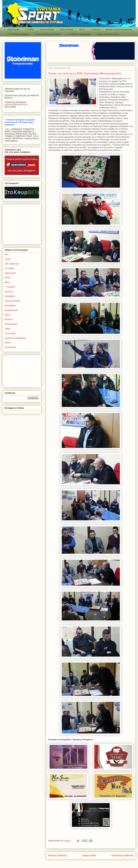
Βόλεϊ (7, 282)
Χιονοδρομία (10, 347)
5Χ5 (6, 254)
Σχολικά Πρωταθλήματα (15, 338)
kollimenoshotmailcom (16, 104)
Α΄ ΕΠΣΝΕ (30, 30)
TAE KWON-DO (12, 264)
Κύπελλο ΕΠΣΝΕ (47, 30)
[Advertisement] (23, 224)
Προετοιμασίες (11, 324)
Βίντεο (7, 278)
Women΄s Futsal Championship (119, 30)
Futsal (7, 259)
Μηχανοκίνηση (11, 310)
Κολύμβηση (10, 296)
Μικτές (82, 30)
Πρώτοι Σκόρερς (67, 30)
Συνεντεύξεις (10, 333)
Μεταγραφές (10, 306)
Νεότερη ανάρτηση (58, 855)
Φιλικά (7, 343)
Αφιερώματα (10, 273)
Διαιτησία (9, 292)
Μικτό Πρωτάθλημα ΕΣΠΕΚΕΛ (48, 34)
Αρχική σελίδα (13, 30)
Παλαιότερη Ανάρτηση (122, 855)
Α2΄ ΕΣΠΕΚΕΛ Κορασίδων (19, 34)
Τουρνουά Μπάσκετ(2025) (108, 34)
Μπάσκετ (9, 319)
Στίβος (7, 329)
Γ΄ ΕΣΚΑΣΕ (95, 30)
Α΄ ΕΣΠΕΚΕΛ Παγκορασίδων (79, 34)
